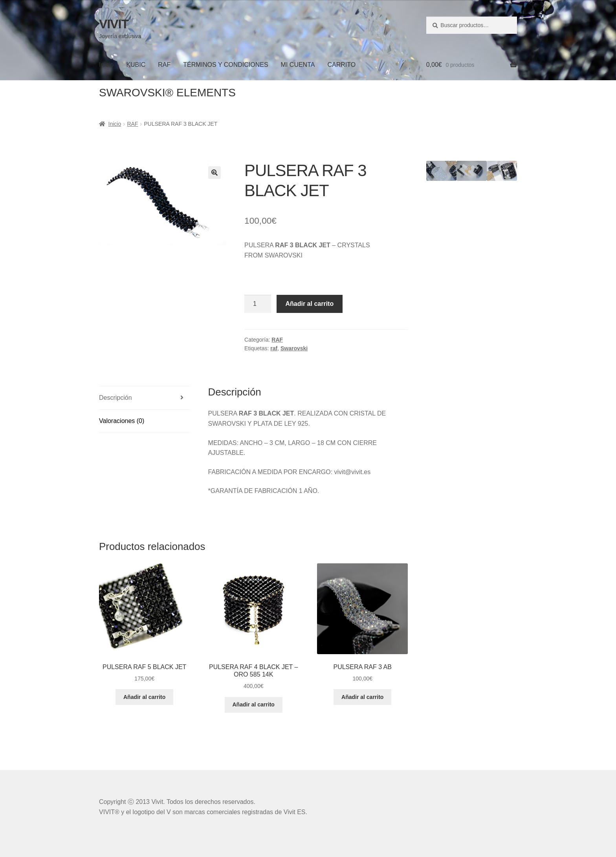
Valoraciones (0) (122, 421)
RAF (164, 65)
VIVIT (114, 24)
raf (274, 348)
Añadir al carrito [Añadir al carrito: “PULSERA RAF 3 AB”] (362, 697)
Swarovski (294, 348)
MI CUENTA (298, 65)
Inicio (106, 65)
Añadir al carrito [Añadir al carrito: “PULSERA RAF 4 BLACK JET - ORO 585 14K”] (254, 704)
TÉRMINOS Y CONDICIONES (225, 65)
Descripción (115, 398)
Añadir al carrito (310, 304)
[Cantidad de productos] (258, 304)
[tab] (144, 398)
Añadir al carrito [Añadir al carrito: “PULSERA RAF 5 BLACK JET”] (144, 697)
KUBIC (136, 65)
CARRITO (341, 65)
